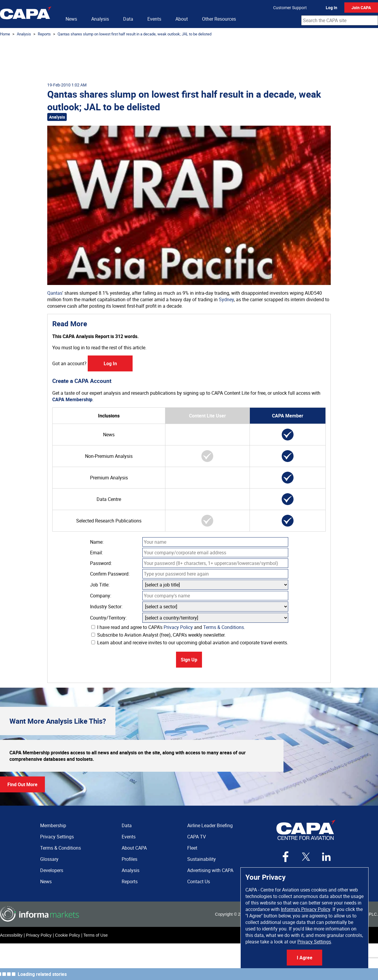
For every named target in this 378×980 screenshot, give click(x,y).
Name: (97, 542)
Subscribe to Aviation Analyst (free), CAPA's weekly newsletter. (158, 635)
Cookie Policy (67, 935)
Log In (331, 8)
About (182, 19)
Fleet (192, 848)
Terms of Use (95, 935)
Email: (97, 553)
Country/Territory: (108, 618)
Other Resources (219, 19)
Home (5, 34)
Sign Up (189, 660)
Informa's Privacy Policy (306, 909)
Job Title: (100, 585)
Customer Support (290, 8)
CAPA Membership (72, 399)
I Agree (305, 958)
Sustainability (202, 859)
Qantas (55, 293)
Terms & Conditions (224, 627)
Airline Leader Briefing (210, 825)
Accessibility (11, 935)
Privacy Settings (314, 942)
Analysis (100, 19)
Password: (101, 563)
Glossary (49, 859)
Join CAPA (361, 8)
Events (154, 19)
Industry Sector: (106, 607)
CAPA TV (197, 837)
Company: (101, 596)
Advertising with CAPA (210, 870)
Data (128, 19)
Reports (44, 34)
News (71, 19)
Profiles (129, 859)
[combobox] (340, 20)
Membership (53, 825)
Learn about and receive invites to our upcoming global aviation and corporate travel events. (190, 643)
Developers (52, 870)
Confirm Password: (110, 574)
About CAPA (134, 848)
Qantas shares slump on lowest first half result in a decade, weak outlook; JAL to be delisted (135, 34)
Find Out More (22, 784)
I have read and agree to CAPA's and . (168, 627)
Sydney (226, 299)
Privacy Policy (178, 627)
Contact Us (199, 881)
